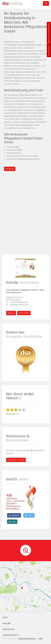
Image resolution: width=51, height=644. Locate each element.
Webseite (11, 313)
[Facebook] (14, 515)
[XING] (12, 522)
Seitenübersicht (11, 635)
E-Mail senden (24, 313)
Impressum (49, 51)
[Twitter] (29, 515)
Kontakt (7, 623)
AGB (41, 638)
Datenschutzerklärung (49, 33)
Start (5, 617)
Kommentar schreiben (16, 460)
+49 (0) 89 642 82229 (19, 302)
